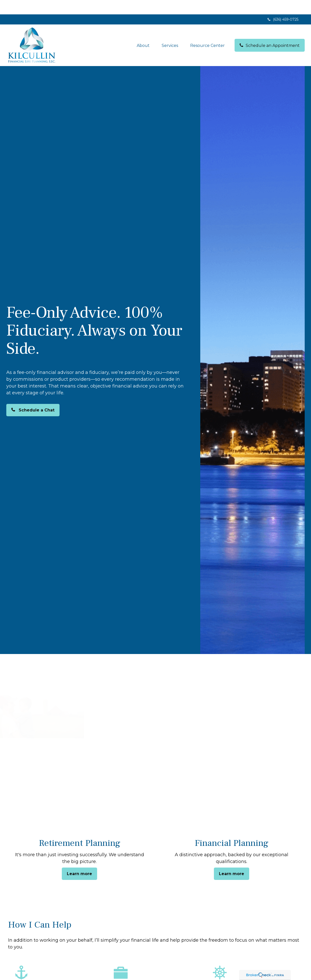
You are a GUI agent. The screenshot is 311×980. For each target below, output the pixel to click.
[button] (143, 31)
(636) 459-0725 (282, 5)
